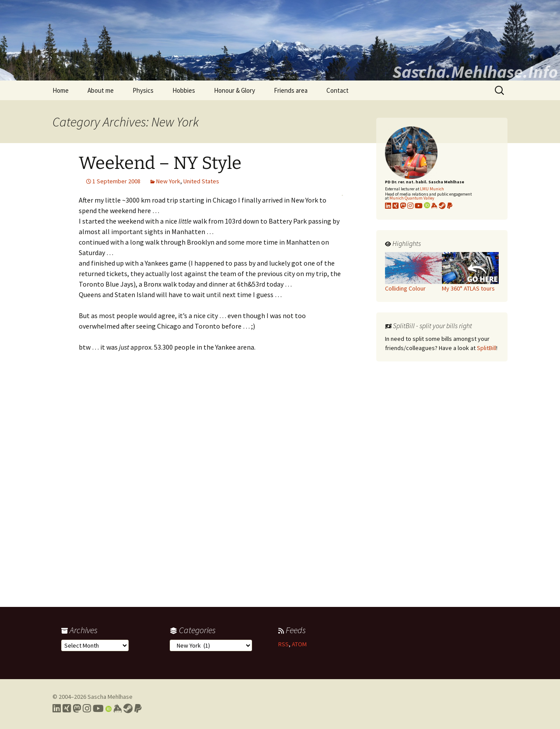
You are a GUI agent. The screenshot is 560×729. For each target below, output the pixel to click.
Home (61, 90)
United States (201, 181)
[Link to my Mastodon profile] (403, 206)
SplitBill (486, 348)
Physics (143, 90)
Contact (338, 90)
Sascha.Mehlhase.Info (475, 72)
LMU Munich (432, 189)
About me (101, 90)
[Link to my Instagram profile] (410, 206)
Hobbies (184, 90)
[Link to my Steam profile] (442, 206)
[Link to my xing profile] (395, 206)
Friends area (291, 90)
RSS (283, 644)
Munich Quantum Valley (412, 198)
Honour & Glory (234, 90)
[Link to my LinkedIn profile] (388, 206)
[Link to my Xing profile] (67, 708)
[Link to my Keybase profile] (117, 708)
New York (168, 181)
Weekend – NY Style (160, 163)
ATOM (299, 644)
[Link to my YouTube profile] (419, 206)
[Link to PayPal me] (450, 206)
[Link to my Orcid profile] (427, 206)
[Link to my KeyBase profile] (434, 206)
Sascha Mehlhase (110, 697)
